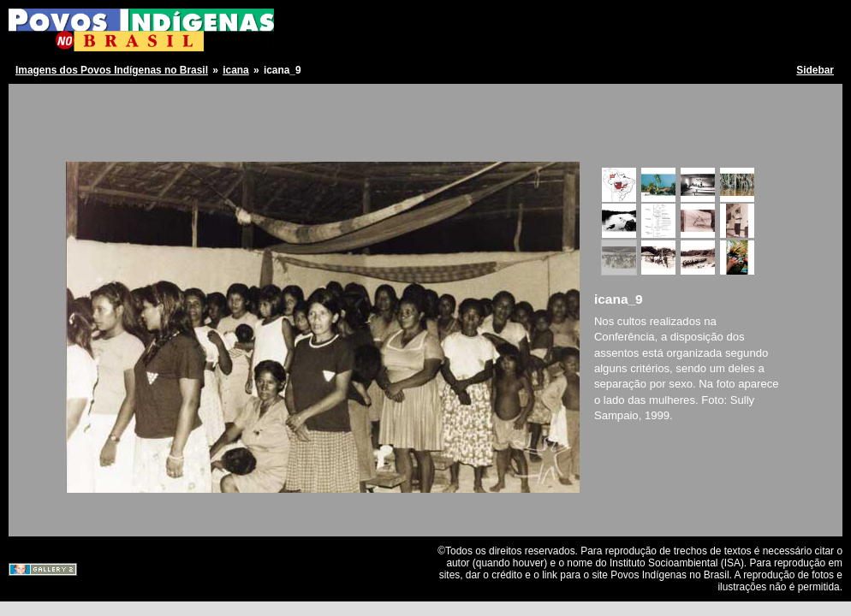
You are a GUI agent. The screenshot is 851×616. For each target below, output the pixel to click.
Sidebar (815, 70)
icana (235, 70)
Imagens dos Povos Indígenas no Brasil (112, 70)
